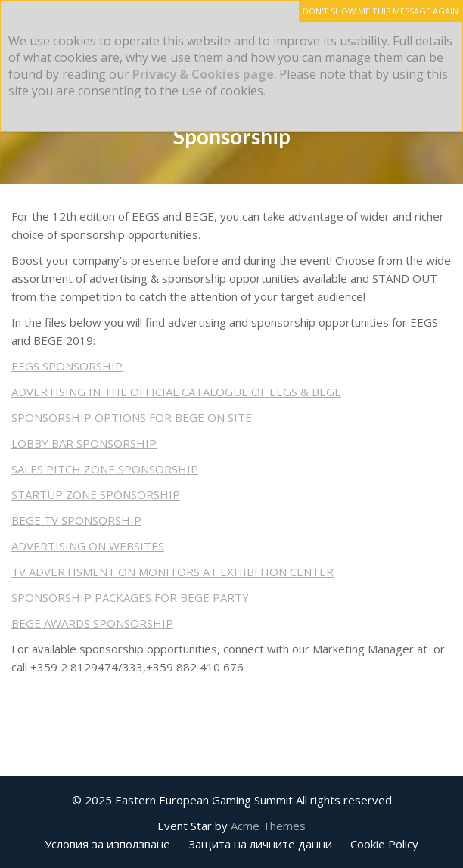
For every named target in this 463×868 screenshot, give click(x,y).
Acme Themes (268, 826)
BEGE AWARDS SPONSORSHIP (92, 623)
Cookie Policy (384, 844)
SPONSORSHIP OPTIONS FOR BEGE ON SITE (132, 417)
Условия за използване (107, 844)
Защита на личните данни (260, 844)
